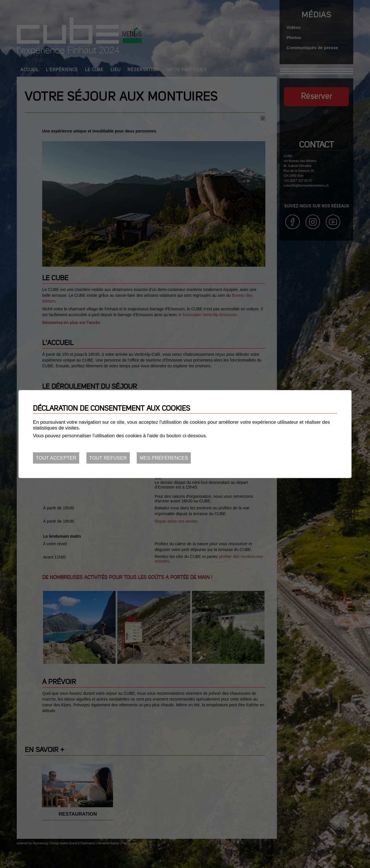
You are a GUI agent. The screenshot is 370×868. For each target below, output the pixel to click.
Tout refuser (108, 458)
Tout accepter (56, 458)
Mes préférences (164, 458)
